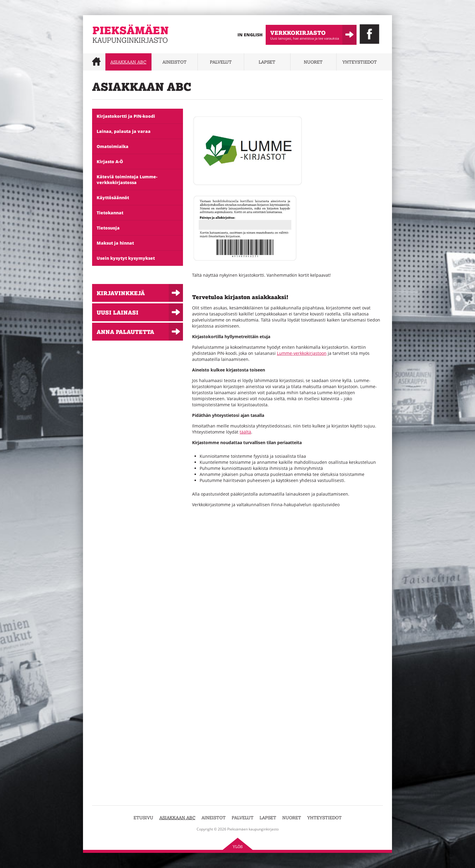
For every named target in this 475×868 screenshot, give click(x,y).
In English (250, 35)
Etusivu (143, 818)
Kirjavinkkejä (121, 293)
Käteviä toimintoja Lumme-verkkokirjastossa (127, 180)
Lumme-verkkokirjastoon (302, 353)
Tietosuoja (108, 228)
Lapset (267, 62)
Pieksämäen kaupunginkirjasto (123, 47)
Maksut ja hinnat (115, 243)
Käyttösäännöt (113, 198)
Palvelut (221, 62)
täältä (245, 432)
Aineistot (174, 62)
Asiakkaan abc (128, 62)
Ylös (238, 847)
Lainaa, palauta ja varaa (124, 131)
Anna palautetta (125, 332)
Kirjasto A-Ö (110, 162)
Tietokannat (110, 213)
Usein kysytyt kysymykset (126, 258)
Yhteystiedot (360, 62)
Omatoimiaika (113, 146)
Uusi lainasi (118, 312)
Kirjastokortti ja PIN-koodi (126, 116)
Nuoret (313, 62)
